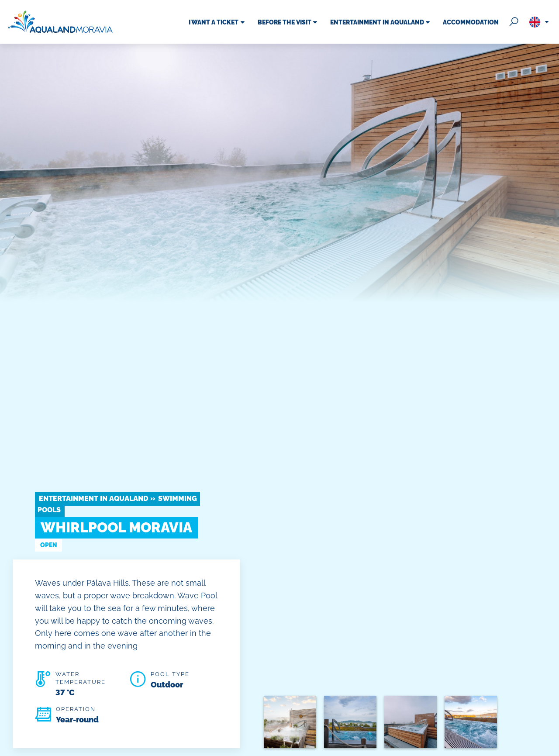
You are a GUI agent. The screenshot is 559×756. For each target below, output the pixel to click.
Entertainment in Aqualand (93, 499)
